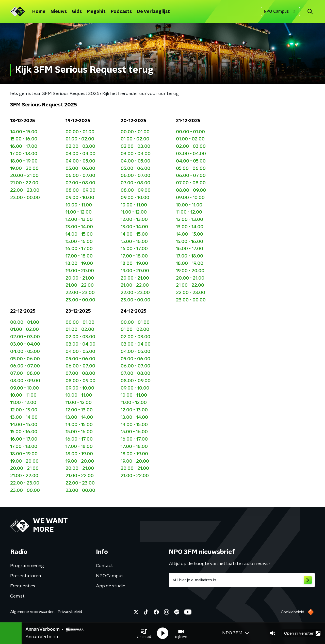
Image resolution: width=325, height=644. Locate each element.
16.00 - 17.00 (24, 147)
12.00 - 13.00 (79, 220)
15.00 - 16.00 (24, 139)
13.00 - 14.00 (79, 227)
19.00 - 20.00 (24, 169)
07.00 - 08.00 (80, 183)
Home (39, 12)
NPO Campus (280, 11)
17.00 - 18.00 (24, 154)
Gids (77, 12)
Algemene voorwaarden (32, 612)
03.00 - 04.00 (80, 154)
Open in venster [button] (302, 633)
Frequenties (23, 586)
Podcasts (121, 12)
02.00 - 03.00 (80, 147)
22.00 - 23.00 (25, 190)
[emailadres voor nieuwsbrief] (242, 580)
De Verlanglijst (153, 12)
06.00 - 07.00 (80, 176)
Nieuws (59, 12)
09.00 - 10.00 (80, 198)
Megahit (96, 12)
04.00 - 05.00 (80, 161)
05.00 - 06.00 (80, 169)
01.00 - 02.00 (80, 139)
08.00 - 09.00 (80, 190)
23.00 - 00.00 (25, 198)
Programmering (27, 566)
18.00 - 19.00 (24, 161)
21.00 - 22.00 (24, 183)
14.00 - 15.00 (24, 132)
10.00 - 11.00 (79, 205)
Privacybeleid (70, 612)
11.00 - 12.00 (79, 212)
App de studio (111, 586)
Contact (104, 566)
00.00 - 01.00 (80, 132)
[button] (144, 633)
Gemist (17, 596)
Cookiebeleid (292, 612)
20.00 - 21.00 (24, 176)
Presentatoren (26, 576)
